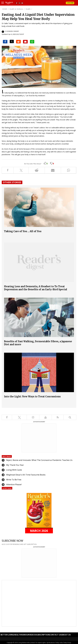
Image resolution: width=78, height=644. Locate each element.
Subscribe (70, 3)
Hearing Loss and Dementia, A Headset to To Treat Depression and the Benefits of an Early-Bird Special (36, 288)
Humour (25, 635)
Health (18, 635)
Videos (33, 635)
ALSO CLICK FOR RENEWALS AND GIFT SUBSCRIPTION (19, 544)
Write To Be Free (14, 480)
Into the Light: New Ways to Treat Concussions (32, 396)
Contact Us (55, 635)
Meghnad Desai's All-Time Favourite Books (26, 475)
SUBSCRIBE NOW (12, 541)
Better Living (7, 635)
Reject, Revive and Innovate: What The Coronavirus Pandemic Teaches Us (39, 460)
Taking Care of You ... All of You (23, 231)
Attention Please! (14, 484)
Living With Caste (14, 470)
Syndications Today (53, 643)
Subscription (43, 635)
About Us (66, 635)
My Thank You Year (15, 465)
